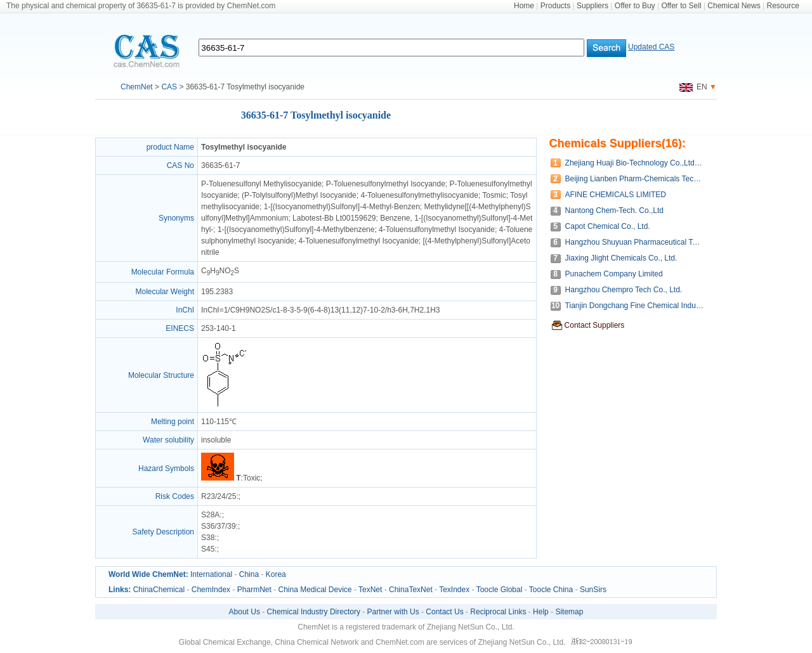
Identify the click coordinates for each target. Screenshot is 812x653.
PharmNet (254, 590)
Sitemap (569, 612)
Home (524, 6)
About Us (245, 612)
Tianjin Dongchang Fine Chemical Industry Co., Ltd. (635, 306)
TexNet (370, 590)
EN (693, 87)
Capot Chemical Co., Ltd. (608, 226)
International (211, 574)
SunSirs (593, 590)
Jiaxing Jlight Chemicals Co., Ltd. (621, 258)
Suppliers (593, 6)
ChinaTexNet (411, 590)
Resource (783, 6)
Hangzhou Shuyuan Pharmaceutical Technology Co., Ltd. (635, 242)
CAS (169, 87)
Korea (276, 574)
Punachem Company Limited (614, 274)
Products (555, 6)
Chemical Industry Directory (314, 612)
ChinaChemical (159, 590)
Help (541, 612)
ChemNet (137, 87)
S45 (208, 549)
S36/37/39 (219, 526)
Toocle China (551, 590)
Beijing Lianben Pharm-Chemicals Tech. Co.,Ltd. (635, 179)
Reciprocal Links (498, 612)
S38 (208, 538)
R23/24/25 (219, 496)
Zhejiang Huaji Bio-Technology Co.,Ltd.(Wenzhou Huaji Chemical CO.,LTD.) (635, 163)
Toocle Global (500, 590)
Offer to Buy (635, 6)
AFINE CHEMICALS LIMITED (616, 195)
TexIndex (454, 590)
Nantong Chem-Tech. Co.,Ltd (614, 210)
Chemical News (734, 6)
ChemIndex (211, 590)
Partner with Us (393, 612)
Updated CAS (651, 47)
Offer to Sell (681, 6)
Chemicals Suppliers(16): (618, 143)
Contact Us (444, 612)
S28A (210, 515)
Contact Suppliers (595, 325)
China (249, 574)
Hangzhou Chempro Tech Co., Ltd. (624, 290)
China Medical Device (315, 590)
